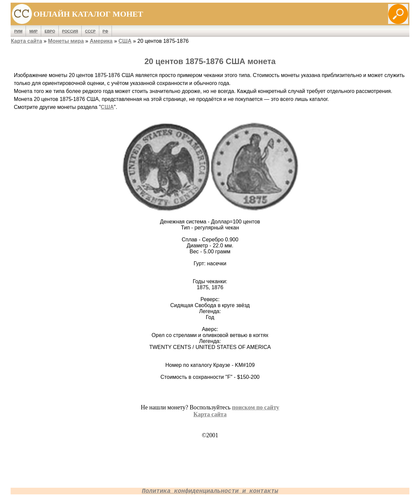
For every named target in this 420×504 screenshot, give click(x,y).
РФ (105, 31)
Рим (18, 31)
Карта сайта (27, 41)
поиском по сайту (256, 407)
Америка (101, 41)
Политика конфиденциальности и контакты (210, 491)
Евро (50, 31)
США (125, 41)
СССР (90, 31)
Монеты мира (66, 41)
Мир (33, 31)
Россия (70, 31)
